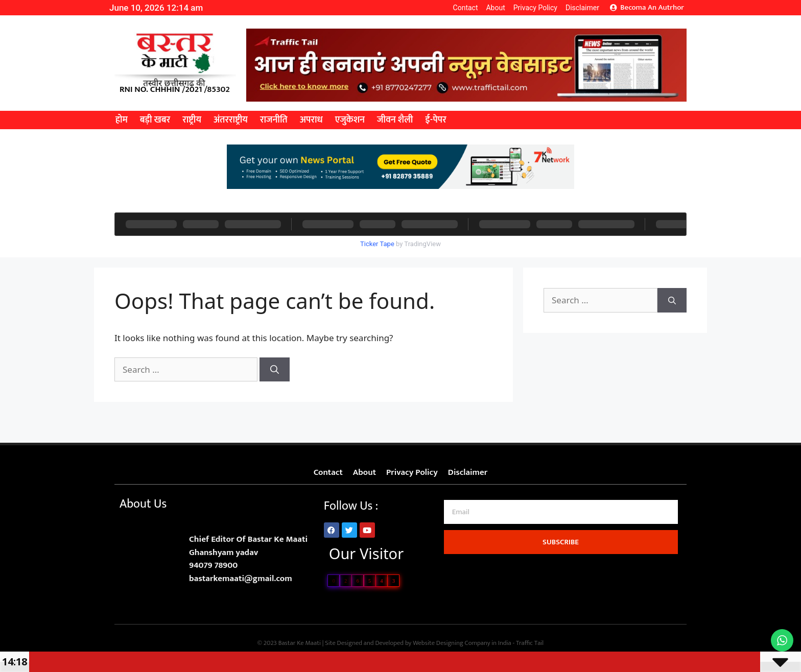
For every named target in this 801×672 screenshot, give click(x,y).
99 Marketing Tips (561, 569)
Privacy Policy (535, 8)
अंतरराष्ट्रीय (231, 120)
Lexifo (114, 593)
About (495, 8)
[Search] (275, 370)
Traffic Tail (530, 643)
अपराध (311, 120)
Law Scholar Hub (561, 563)
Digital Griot (561, 568)
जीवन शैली (395, 120)
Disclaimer (582, 8)
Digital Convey (561, 562)
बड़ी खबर (155, 120)
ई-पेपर (435, 120)
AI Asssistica (561, 565)
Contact (466, 8)
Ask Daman (561, 566)
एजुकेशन (350, 120)
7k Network (561, 560)
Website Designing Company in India (462, 643)
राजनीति (274, 120)
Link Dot (114, 592)
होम (122, 120)
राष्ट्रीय (192, 120)
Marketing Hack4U (561, 559)
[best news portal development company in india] (466, 98)
